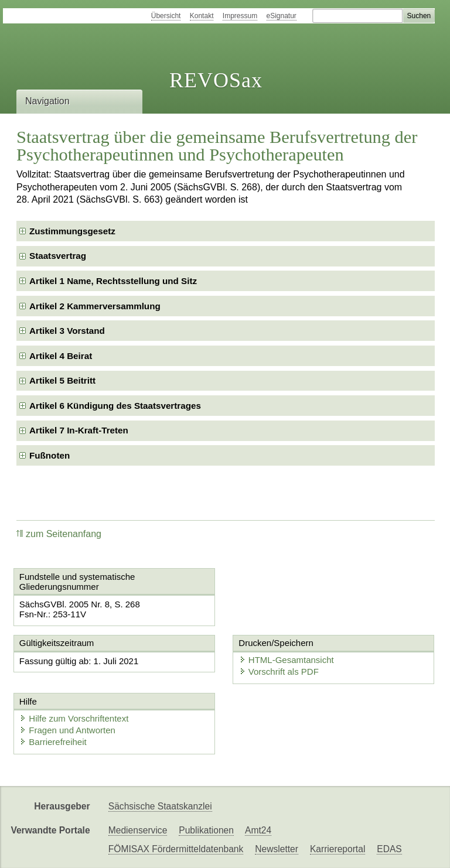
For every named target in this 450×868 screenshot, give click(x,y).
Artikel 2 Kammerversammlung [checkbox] (95, 306)
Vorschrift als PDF (279, 671)
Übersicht (166, 16)
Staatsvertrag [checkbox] (58, 256)
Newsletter (277, 849)
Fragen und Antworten (67, 730)
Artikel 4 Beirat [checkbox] (61, 356)
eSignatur (282, 16)
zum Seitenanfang (59, 534)
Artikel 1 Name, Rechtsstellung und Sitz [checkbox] (113, 281)
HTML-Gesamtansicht (287, 660)
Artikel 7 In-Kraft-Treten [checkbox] (79, 430)
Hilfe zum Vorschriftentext (74, 718)
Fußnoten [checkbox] (50, 455)
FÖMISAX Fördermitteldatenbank (176, 849)
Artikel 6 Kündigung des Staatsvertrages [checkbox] (115, 406)
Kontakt (202, 16)
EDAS (389, 849)
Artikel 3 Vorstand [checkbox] (67, 331)
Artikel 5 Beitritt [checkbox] (62, 380)
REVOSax (216, 80)
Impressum (240, 16)
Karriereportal (337, 849)
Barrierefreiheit (53, 742)
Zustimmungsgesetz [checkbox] (72, 231)
